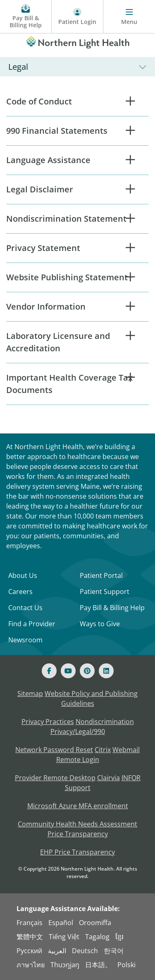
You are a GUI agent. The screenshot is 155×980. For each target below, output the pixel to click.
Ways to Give (100, 624)
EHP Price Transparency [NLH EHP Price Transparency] (77, 852)
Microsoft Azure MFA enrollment (78, 806)
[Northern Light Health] (77, 41)
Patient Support (105, 592)
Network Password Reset (54, 750)
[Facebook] (49, 671)
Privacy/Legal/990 (78, 731)
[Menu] (129, 17)
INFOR (131, 778)
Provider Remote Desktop (55, 778)
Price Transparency (78, 834)
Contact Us (25, 608)
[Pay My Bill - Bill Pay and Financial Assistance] (26, 17)
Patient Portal (101, 575)
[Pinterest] (87, 671)
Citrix (103, 750)
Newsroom (25, 640)
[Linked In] (106, 671)
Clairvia (108, 778)
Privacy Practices (48, 722)
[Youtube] (68, 671)
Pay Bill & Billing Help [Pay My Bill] (112, 608)
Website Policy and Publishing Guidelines (91, 698)
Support (78, 788)
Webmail (126, 750)
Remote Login (78, 760)
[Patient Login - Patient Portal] (77, 17)
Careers (20, 592)
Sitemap (30, 694)
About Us (23, 575)
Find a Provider (32, 624)
